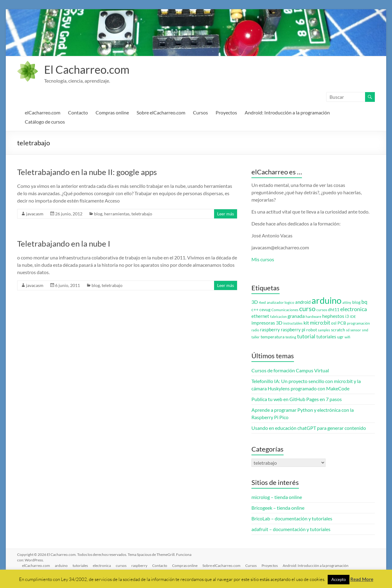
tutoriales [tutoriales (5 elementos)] (326, 337)
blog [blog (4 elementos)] (356, 302)
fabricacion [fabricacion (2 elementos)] (278, 316)
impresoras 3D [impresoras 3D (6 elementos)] (267, 323)
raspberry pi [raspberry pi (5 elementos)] (293, 330)
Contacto (78, 112)
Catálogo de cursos (45, 122)
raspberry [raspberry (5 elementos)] (270, 330)
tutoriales (80, 566)
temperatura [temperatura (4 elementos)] (273, 337)
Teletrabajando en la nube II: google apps (87, 172)
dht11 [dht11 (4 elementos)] (334, 310)
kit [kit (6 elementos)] (306, 323)
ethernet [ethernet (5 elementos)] (260, 316)
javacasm (35, 214)
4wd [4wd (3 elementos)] (262, 302)
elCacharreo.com (43, 112)
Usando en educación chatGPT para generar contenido (309, 428)
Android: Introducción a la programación (287, 112)
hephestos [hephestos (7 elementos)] (333, 316)
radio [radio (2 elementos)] (255, 330)
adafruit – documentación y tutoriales (291, 529)
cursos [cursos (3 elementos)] (322, 310)
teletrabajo (142, 214)
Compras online (112, 112)
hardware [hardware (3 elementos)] (313, 316)
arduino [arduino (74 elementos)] (326, 300)
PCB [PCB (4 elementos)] (342, 323)
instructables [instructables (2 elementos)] (293, 323)
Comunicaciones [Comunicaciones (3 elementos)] (285, 310)
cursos (121, 566)
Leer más (226, 214)
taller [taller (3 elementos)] (256, 337)
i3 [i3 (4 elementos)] (347, 316)
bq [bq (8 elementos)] (364, 302)
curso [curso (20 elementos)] (307, 309)
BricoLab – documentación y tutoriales (292, 518)
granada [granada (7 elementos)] (296, 316)
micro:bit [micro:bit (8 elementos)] (320, 323)
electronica (102, 566)
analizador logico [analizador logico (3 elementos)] (281, 302)
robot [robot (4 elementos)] (312, 330)
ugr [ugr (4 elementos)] (340, 337)
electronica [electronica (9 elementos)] (354, 309)
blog (98, 214)
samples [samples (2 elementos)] (324, 330)
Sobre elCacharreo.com (161, 112)
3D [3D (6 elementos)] (255, 302)
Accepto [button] (339, 579)
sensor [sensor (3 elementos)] (356, 330)
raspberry (139, 566)
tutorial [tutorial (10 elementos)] (306, 336)
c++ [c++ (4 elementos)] (255, 310)
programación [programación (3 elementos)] (358, 323)
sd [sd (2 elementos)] (348, 330)
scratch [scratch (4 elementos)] (338, 330)
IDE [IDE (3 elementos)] (353, 316)
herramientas (117, 214)
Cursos (200, 112)
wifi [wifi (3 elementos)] (347, 337)
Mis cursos (263, 259)
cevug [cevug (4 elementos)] (265, 310)
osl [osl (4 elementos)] (334, 323)
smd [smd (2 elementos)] (365, 330)
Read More (362, 579)
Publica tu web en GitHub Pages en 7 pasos (297, 399)
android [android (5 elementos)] (303, 302)
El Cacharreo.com (87, 69)
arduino (61, 566)
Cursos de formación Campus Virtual (290, 370)
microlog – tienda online (277, 497)
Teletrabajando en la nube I (64, 244)
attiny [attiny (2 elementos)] (347, 302)
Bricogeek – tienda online (278, 508)
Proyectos (226, 112)
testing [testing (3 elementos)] (291, 337)
